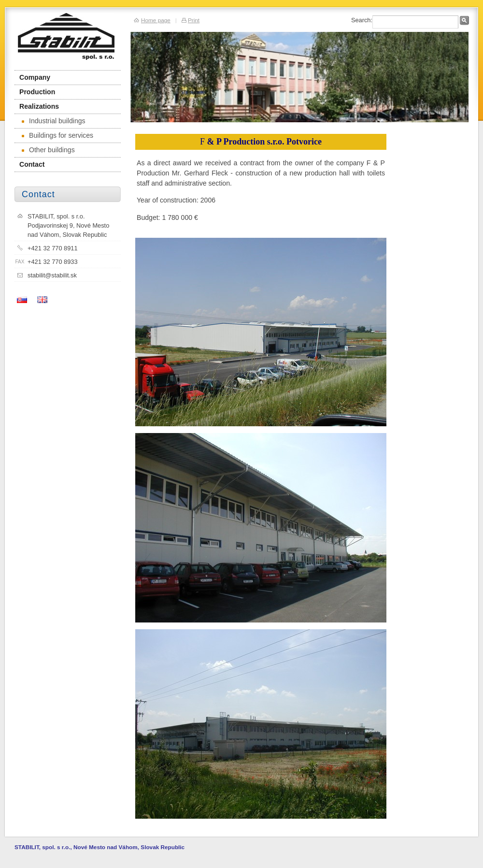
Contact (32, 164)
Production (37, 92)
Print (194, 20)
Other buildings (48, 150)
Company (35, 77)
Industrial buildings (54, 121)
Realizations (39, 106)
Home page (156, 20)
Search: (362, 20)
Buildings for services (57, 135)
